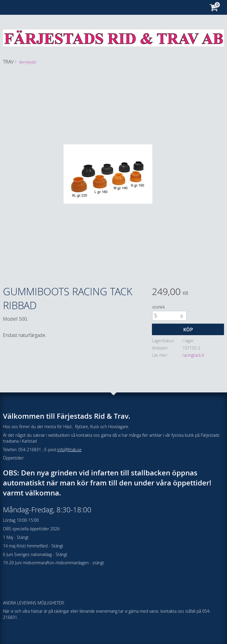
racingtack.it (193, 355)
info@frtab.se (69, 450)
